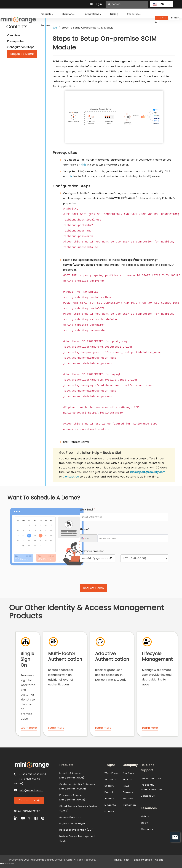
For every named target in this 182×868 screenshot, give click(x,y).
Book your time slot (92, 551)
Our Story (129, 773)
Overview (14, 35)
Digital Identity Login (72, 823)
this (84, 165)
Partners (128, 799)
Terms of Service (142, 860)
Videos (145, 816)
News (126, 786)
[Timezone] (144, 558)
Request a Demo (22, 54)
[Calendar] (97, 558)
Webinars (147, 829)
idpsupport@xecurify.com (148, 472)
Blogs (144, 823)
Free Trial (161, 18)
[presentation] (107, 574)
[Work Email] (124, 517)
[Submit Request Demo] (93, 588)
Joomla (109, 799)
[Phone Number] (133, 538)
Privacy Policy (122, 860)
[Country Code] (89, 538)
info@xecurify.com (31, 790)
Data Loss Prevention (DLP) (77, 830)
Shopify (109, 786)
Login (97, 4)
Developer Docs (151, 778)
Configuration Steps (21, 47)
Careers (128, 792)
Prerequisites (16, 41)
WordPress (112, 773)
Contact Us (71, 477)
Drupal (109, 792)
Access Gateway (70, 817)
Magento (110, 805)
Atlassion (110, 779)
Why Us (127, 779)
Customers (130, 805)
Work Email (88, 510)
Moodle (109, 811)
